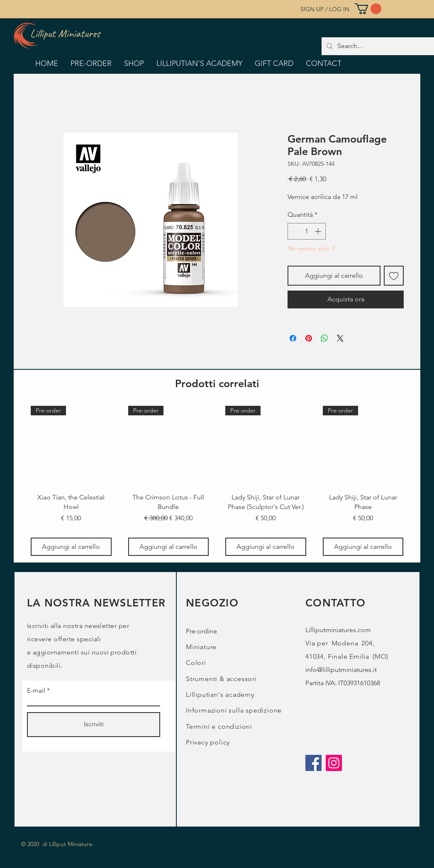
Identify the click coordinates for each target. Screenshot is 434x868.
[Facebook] (313, 763)
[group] (217, 481)
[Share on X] (340, 338)
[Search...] (384, 46)
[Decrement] (295, 231)
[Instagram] (334, 763)
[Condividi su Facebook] (293, 338)
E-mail (36, 691)
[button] (368, 9)
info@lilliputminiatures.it (341, 670)
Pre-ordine (201, 631)
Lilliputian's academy (220, 695)
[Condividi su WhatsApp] (324, 338)
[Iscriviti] (94, 725)
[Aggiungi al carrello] (71, 547)
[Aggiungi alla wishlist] (394, 276)
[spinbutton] (307, 231)
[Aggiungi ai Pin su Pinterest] (309, 338)
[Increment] (319, 231)
